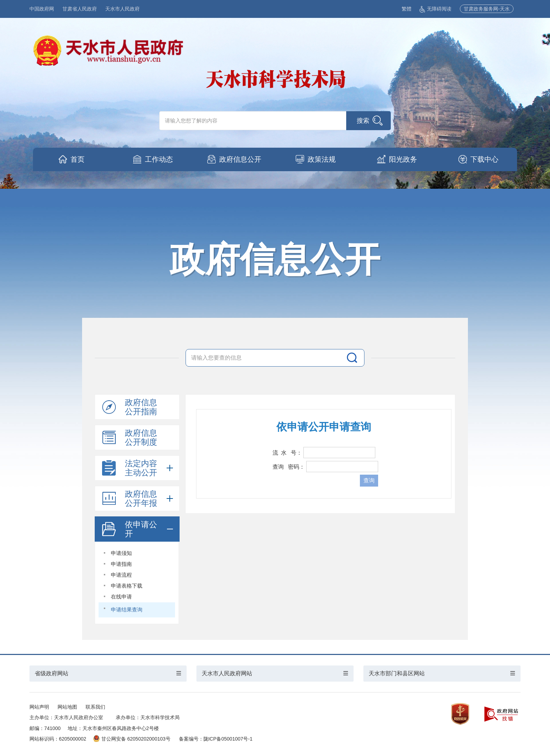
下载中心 (484, 159)
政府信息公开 (240, 159)
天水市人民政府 (122, 9)
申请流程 (121, 575)
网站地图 (67, 707)
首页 (78, 159)
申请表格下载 (127, 586)
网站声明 (39, 707)
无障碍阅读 (435, 9)
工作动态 (159, 159)
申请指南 (121, 564)
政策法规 (322, 159)
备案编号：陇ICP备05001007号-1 (216, 739)
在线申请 (121, 597)
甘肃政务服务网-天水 (487, 9)
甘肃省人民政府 (80, 9)
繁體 (407, 9)
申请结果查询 (127, 610)
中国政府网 (42, 9)
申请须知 (121, 553)
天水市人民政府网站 (227, 673)
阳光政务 (403, 159)
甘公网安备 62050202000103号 (132, 739)
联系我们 (95, 707)
